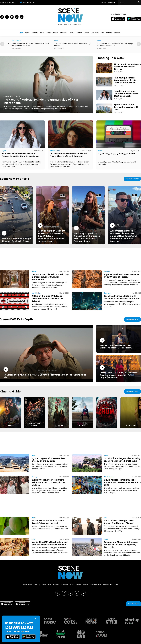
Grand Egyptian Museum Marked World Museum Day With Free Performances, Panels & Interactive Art (52, 233)
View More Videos (132, 179)
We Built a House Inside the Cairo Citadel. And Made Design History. (119, 343)
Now (21, 33)
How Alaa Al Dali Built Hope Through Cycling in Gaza (16, 237)
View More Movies (132, 391)
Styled (79, 33)
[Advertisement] (36, 259)
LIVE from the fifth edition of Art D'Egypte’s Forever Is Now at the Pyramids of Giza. (46, 373)
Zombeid (10, 425)
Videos (109, 33)
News (27, 33)
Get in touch (133, 604)
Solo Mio (83, 425)
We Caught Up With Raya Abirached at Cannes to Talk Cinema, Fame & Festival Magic (88, 234)
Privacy (103, 2)
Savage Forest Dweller (34, 424)
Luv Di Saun (59, 425)
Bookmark (111, 2)
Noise (42, 33)
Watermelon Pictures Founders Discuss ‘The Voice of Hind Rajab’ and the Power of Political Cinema (124, 233)
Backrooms (131, 425)
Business (64, 33)
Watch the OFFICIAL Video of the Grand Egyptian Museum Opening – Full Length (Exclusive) (119, 372)
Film (102, 33)
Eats (33, 539)
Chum (107, 425)
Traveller (95, 33)
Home (72, 33)
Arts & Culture (52, 33)
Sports (87, 33)
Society (35, 33)
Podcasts (118, 33)
